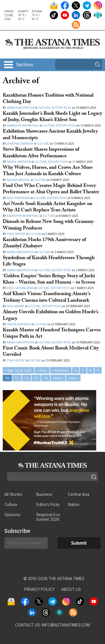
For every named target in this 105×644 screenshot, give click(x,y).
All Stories (13, 494)
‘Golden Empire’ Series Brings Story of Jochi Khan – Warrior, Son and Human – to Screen (49, 280)
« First (42, 370)
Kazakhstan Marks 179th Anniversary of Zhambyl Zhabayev (44, 243)
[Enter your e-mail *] (26, 543)
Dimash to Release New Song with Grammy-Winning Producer (49, 225)
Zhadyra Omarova (20, 144)
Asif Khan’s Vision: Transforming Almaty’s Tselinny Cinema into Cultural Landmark (47, 298)
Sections (25, 65)
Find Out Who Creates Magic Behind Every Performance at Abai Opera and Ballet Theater (51, 189)
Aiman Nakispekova (21, 108)
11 (17, 378)
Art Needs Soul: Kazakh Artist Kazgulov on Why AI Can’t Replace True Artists (48, 208)
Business (44, 494)
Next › (58, 378)
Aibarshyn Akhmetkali (23, 125)
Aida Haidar (16, 306)
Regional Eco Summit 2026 (48, 517)
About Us (71, 589)
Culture (44, 108)
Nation (74, 504)
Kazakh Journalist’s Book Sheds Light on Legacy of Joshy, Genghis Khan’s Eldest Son (52, 117)
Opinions (12, 515)
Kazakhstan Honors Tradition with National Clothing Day (48, 99)
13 (36, 378)
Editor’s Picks (61, 108)
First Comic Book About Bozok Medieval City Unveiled (51, 352)
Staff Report (16, 234)
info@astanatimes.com (66, 625)
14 (46, 378)
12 (27, 378)
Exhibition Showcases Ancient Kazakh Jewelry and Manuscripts (50, 135)
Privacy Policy (39, 589)
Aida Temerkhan (18, 198)
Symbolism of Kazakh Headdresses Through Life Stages (49, 262)
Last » (73, 378)
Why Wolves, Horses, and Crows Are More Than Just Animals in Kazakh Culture (48, 171)
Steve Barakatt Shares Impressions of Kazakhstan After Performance (41, 153)
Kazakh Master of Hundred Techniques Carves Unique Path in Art (52, 334)
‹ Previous (61, 370)
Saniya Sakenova (19, 162)
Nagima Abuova (19, 180)
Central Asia (79, 494)
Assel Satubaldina (20, 288)
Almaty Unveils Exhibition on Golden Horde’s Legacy (51, 316)
